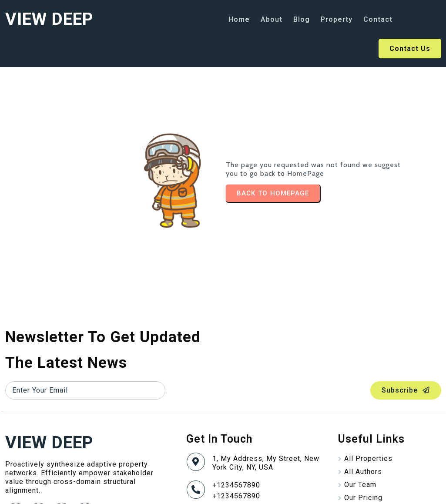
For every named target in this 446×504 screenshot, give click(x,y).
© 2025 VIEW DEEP (38, 491)
